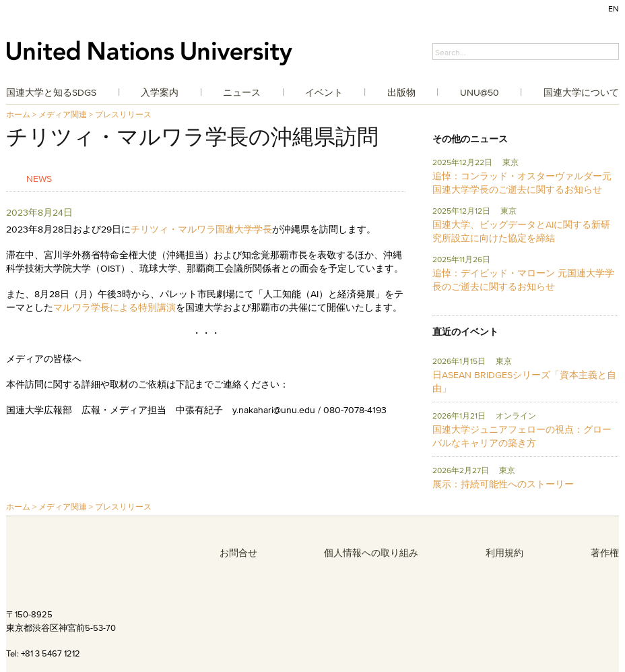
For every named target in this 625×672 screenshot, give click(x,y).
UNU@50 (480, 92)
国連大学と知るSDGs (51, 92)
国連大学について (581, 92)
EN (614, 8)
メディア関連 (63, 114)
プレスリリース (123, 114)
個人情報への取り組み (371, 553)
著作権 (605, 553)
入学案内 (160, 92)
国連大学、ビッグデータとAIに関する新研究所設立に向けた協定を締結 (521, 231)
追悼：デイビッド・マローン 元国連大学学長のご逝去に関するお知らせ (523, 280)
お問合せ (238, 553)
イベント (324, 92)
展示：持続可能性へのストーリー (503, 484)
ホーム (18, 114)
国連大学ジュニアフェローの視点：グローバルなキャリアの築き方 (522, 436)
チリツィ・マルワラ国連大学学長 (201, 229)
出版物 (401, 92)
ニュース (242, 92)
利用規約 (504, 553)
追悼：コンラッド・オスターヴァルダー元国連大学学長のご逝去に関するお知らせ (522, 183)
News (39, 178)
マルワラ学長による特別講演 (114, 307)
